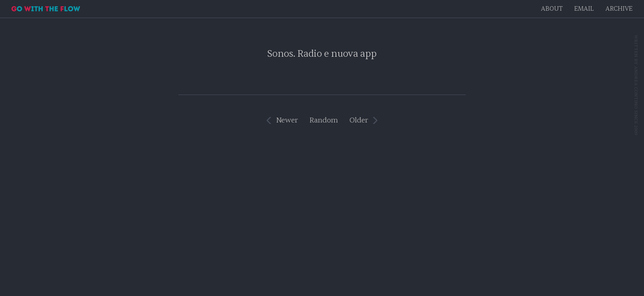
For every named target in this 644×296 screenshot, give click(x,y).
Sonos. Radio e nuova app (322, 54)
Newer (287, 120)
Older (359, 120)
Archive (619, 9)
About (552, 9)
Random (324, 120)
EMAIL (584, 9)
